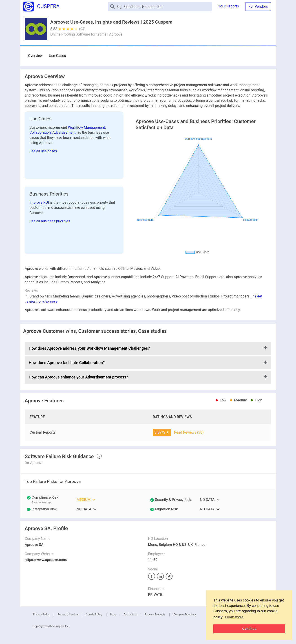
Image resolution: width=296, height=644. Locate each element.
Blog (113, 615)
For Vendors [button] (258, 6)
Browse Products (155, 615)
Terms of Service (68, 615)
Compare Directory (185, 615)
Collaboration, (41, 132)
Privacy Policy (41, 615)
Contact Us (130, 615)
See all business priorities (50, 221)
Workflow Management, (87, 127)
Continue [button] (249, 629)
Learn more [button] (234, 617)
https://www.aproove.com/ (46, 560)
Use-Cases (57, 56)
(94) (82, 29)
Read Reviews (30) (189, 432)
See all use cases (43, 151)
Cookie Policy (94, 615)
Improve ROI (40, 202)
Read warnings (41, 502)
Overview (35, 56)
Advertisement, (65, 132)
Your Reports (229, 6)
